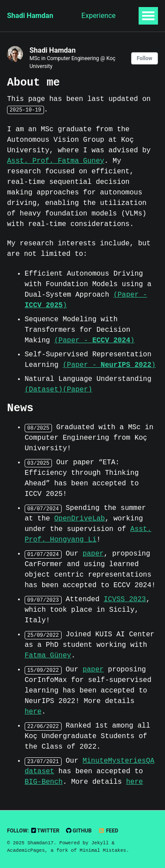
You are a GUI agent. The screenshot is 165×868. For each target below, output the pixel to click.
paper (93, 554)
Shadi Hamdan (30, 16)
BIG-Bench (44, 782)
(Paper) (77, 390)
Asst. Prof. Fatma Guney (56, 161)
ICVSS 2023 (125, 599)
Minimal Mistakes (103, 850)
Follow (145, 58)
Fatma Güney (48, 656)
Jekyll (100, 843)
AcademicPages (26, 850)
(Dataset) (44, 390)
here (33, 712)
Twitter (45, 831)
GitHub (79, 831)
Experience (99, 16)
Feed (108, 831)
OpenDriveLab (79, 519)
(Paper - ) (94, 341)
